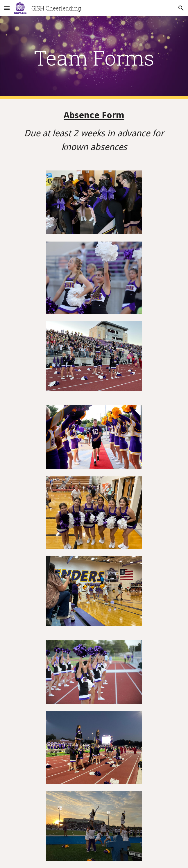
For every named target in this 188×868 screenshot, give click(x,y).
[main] (94, 58)
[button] (7, 8)
